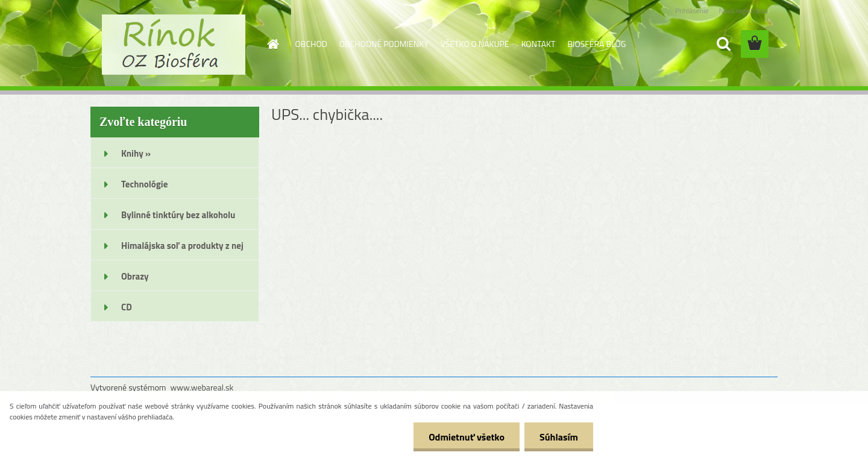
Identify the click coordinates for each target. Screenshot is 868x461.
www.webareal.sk (202, 387)
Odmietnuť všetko (467, 437)
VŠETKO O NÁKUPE (475, 44)
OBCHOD (311, 44)
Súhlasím (559, 437)
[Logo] (173, 45)
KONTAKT (539, 44)
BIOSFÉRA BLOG (596, 44)
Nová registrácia (743, 11)
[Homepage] (272, 44)
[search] (723, 44)
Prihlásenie (692, 11)
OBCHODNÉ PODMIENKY (384, 44)
